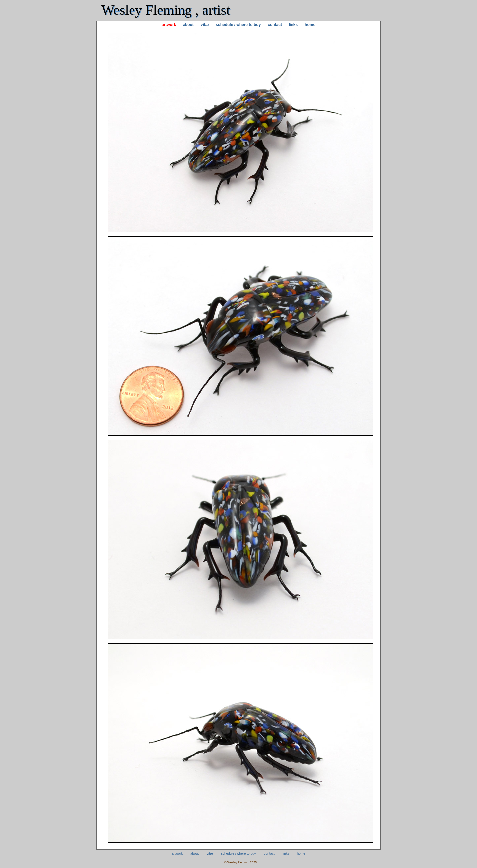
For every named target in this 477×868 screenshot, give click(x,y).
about (188, 25)
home (310, 25)
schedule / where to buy (238, 25)
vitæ (205, 25)
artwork (169, 25)
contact (275, 25)
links (293, 25)
